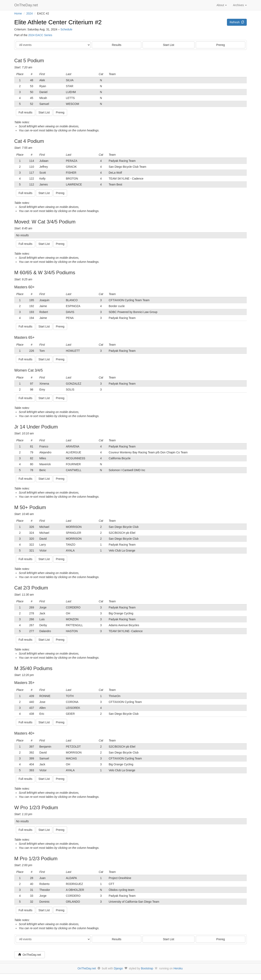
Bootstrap (147, 968)
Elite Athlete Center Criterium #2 (58, 22)
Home (18, 13)
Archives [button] (240, 5)
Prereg (221, 45)
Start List (169, 45)
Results (117, 45)
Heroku (178, 968)
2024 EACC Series (40, 35)
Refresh (237, 22)
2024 (29, 13)
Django (118, 968)
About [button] (222, 5)
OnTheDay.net (27, 5)
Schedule (66, 29)
